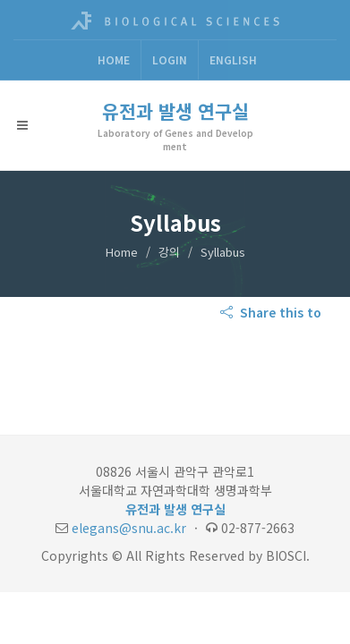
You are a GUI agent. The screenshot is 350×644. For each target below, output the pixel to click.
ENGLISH (233, 59)
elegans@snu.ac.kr (129, 528)
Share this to (273, 312)
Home (114, 59)
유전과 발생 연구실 (175, 111)
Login (170, 59)
